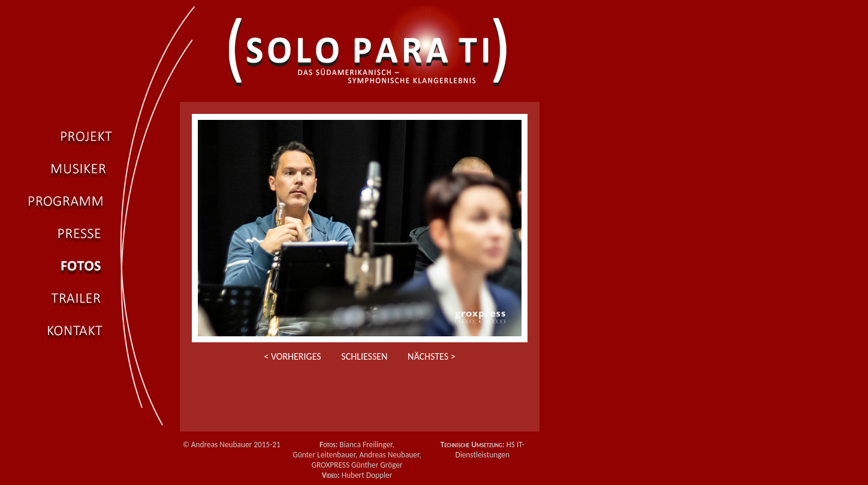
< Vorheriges (292, 356)
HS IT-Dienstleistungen (489, 450)
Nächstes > (432, 356)
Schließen (364, 356)
